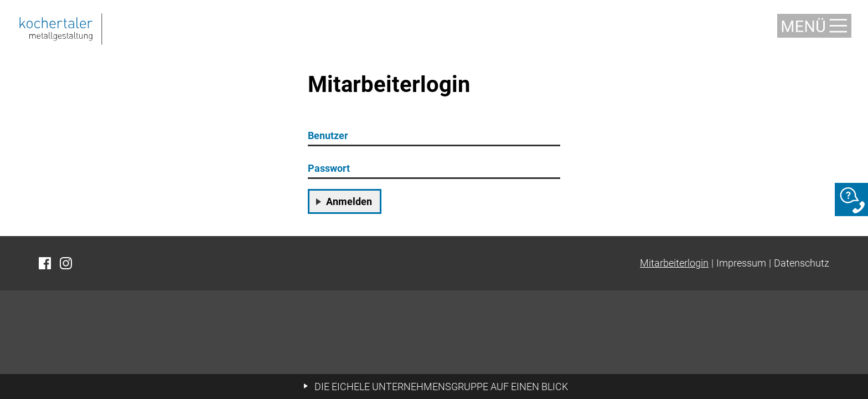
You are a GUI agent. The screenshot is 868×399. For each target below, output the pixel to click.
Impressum (741, 263)
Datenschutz (802, 263)
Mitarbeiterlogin (674, 263)
